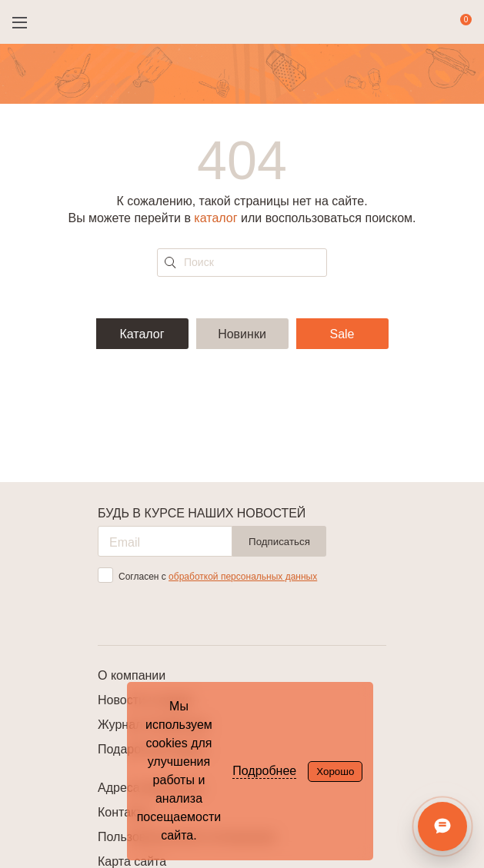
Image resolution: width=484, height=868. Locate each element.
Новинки (242, 334)
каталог (215, 218)
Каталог (142, 334)
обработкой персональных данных (243, 577)
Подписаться (279, 542)
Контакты (124, 812)
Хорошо (335, 772)
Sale (342, 334)
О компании (132, 675)
